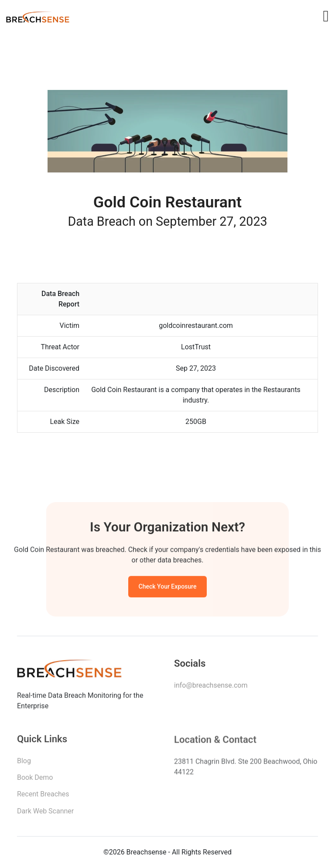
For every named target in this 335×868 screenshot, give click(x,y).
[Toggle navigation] (326, 16)
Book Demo (35, 780)
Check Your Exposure (168, 588)
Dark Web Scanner (45, 813)
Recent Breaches (43, 796)
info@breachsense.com (211, 687)
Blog (24, 763)
